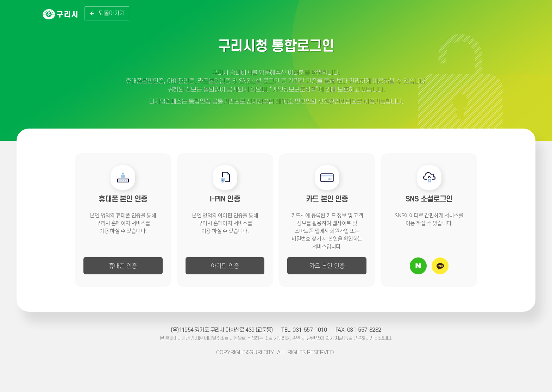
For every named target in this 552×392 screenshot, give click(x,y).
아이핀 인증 (225, 265)
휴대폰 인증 (123, 265)
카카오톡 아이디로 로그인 (440, 266)
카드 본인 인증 (327, 265)
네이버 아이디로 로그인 (418, 266)
